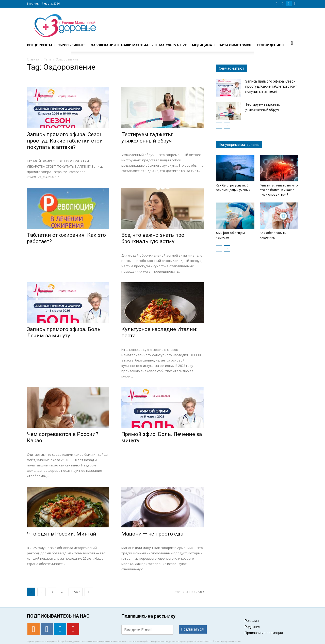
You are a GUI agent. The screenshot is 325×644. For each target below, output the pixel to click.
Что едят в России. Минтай (62, 534)
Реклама (252, 621)
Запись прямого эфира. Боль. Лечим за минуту (64, 332)
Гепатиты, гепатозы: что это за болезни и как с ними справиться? (279, 190)
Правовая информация (264, 633)
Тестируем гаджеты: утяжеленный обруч (147, 138)
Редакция (252, 627)
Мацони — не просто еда (152, 534)
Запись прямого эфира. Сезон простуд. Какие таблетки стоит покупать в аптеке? (66, 141)
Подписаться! (193, 629)
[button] (292, 43)
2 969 (76, 592)
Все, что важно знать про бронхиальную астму (153, 238)
